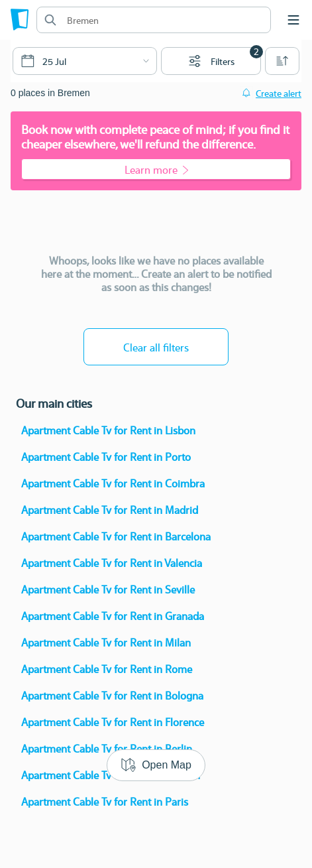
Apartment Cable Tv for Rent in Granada (113, 616)
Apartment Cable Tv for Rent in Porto (106, 457)
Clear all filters (156, 347)
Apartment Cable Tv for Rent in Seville (108, 589)
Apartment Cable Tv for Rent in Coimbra (113, 483)
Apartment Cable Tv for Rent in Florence (113, 722)
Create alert (279, 93)
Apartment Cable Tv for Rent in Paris (105, 801)
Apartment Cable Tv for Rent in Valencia (112, 563)
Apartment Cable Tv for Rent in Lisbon (108, 430)
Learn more (156, 169)
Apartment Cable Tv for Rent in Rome (107, 669)
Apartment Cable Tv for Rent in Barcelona (116, 536)
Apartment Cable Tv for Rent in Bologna (112, 695)
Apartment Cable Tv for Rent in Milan (106, 642)
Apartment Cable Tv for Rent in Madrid (110, 510)
